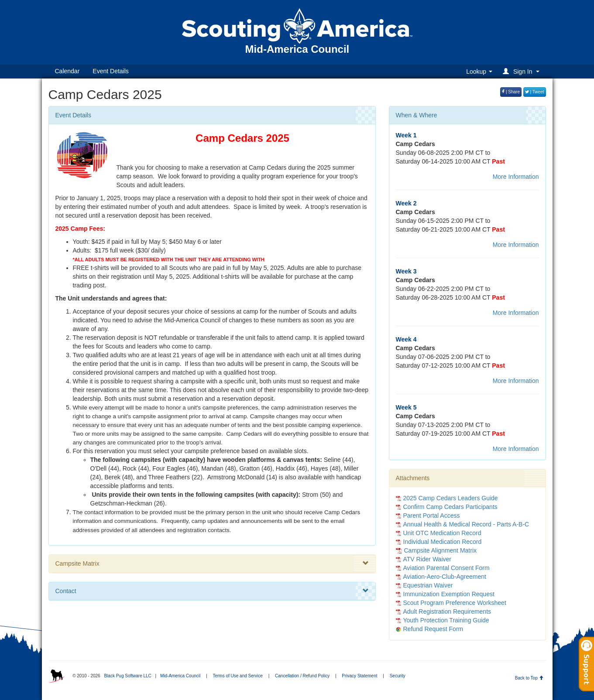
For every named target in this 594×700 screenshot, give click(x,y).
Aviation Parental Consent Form (446, 568)
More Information (516, 177)
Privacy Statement (359, 676)
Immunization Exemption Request (449, 594)
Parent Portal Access (432, 516)
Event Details (110, 71)
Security (398, 676)
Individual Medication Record (443, 542)
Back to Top (529, 678)
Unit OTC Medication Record (442, 533)
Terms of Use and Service (238, 676)
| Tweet (535, 92)
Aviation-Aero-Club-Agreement (445, 577)
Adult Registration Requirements (447, 611)
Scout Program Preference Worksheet (455, 603)
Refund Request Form (433, 629)
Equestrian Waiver (428, 585)
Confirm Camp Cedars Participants (450, 507)
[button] (522, 71)
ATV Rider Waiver (427, 559)
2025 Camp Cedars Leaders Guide (451, 498)
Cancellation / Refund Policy (302, 676)
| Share (511, 92)
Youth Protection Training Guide (446, 620)
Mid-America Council (180, 676)
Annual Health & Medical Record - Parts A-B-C (466, 524)
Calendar (67, 71)
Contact (212, 591)
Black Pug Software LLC (127, 676)
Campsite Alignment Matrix (436, 550)
